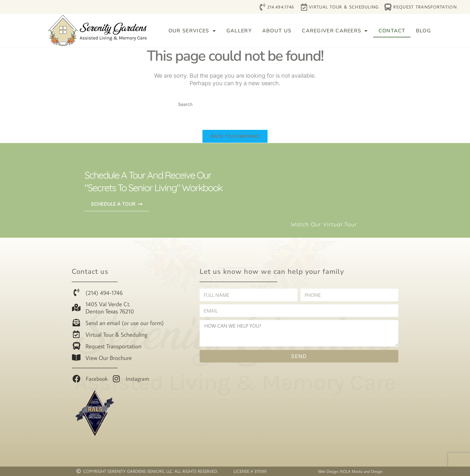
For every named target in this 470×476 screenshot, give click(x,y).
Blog (423, 31)
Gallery (239, 31)
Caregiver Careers (335, 31)
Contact (392, 31)
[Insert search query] (235, 104)
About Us (277, 31)
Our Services (192, 31)
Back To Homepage (235, 136)
